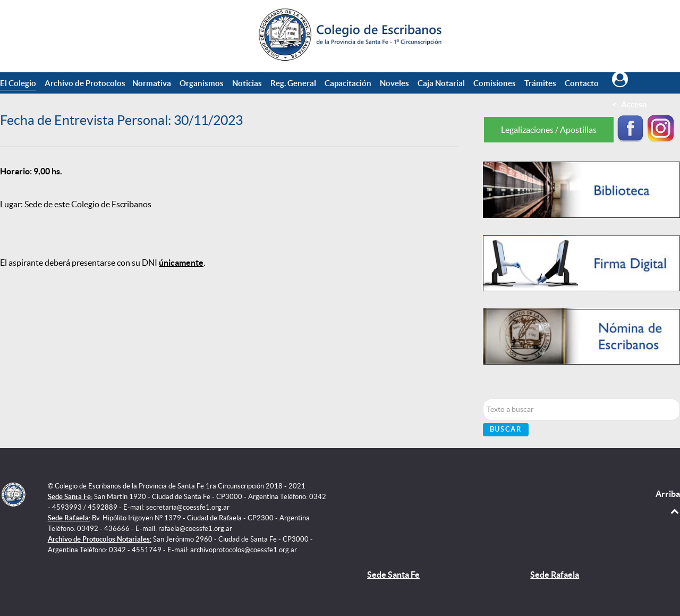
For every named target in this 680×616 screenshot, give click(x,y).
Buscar (506, 429)
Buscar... (483, 399)
